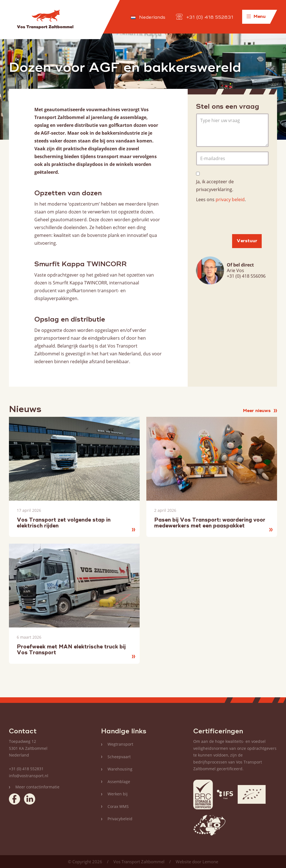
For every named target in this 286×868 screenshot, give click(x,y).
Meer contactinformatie (37, 787)
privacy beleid (230, 199)
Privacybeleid (120, 819)
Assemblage (119, 782)
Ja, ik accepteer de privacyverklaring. (215, 186)
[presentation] (239, 219)
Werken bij (118, 794)
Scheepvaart (119, 757)
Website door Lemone (197, 862)
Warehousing (120, 769)
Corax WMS (118, 806)
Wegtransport (120, 744)
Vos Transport (45, 19)
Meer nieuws (260, 411)
